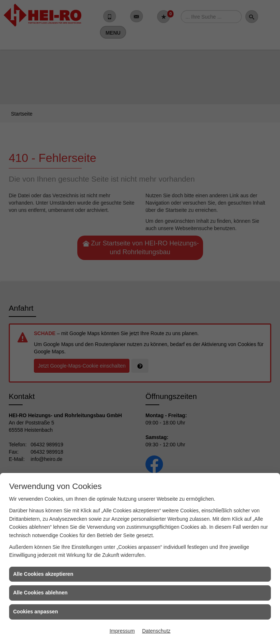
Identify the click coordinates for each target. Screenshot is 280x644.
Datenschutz (156, 631)
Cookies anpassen (36, 612)
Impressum (122, 631)
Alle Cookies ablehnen (40, 593)
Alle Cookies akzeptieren (43, 574)
